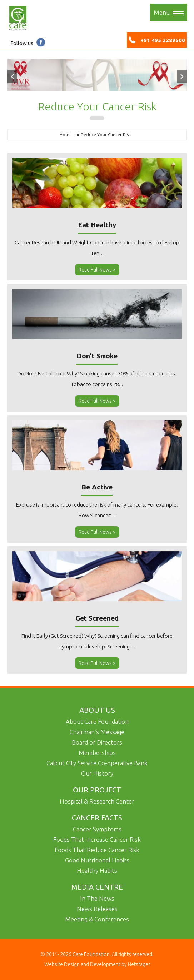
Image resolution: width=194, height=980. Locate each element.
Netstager (138, 964)
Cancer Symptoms (97, 829)
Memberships (97, 753)
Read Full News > (97, 270)
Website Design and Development (83, 964)
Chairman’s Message (97, 732)
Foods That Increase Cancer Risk (97, 839)
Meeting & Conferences (97, 919)
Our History (97, 773)
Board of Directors (97, 742)
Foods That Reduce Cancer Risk (97, 850)
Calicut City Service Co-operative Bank (97, 763)
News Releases (97, 909)
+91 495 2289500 (157, 40)
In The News (97, 898)
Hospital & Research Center (97, 801)
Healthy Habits (97, 870)
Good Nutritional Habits (97, 860)
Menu (169, 12)
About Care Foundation (97, 722)
